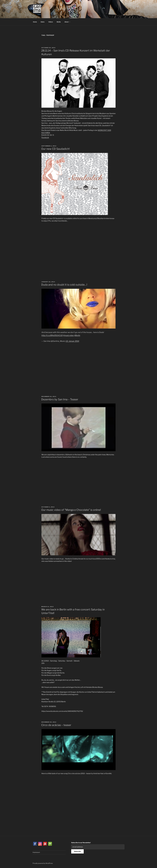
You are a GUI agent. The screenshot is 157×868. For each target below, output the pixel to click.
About (67, 22)
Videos (51, 22)
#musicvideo (68, 335)
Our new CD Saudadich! (55, 149)
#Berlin (77, 335)
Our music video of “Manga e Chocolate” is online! (71, 510)
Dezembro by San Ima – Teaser (60, 399)
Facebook (45, 137)
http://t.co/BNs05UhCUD (52, 335)
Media (59, 22)
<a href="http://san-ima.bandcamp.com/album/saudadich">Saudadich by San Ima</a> (59, 248)
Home (35, 22)
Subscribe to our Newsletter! (81, 843)
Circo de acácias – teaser (56, 725)
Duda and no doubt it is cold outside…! (64, 285)
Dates (43, 22)
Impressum (36, 852)
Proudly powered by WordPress (43, 863)
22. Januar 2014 (72, 341)
